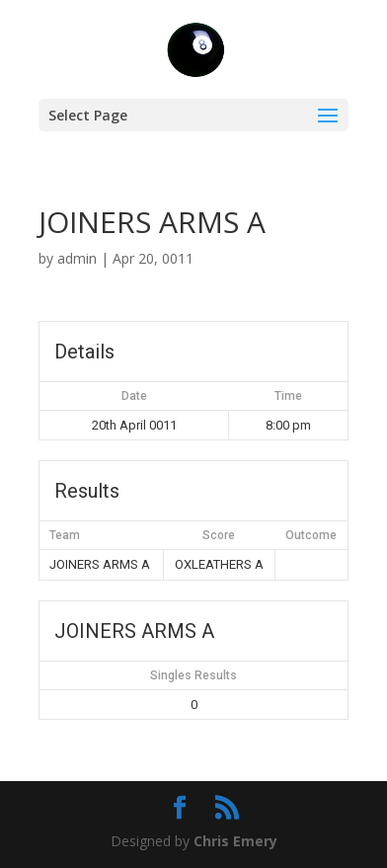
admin (77, 258)
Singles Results (193, 675)
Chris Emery (235, 841)
